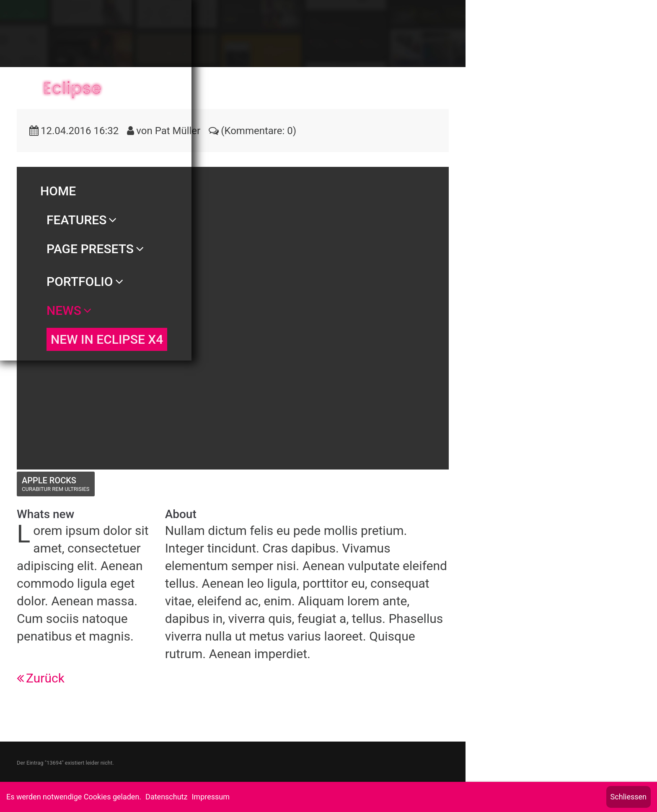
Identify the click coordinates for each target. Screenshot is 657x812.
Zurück (45, 678)
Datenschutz (166, 797)
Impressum (211, 797)
